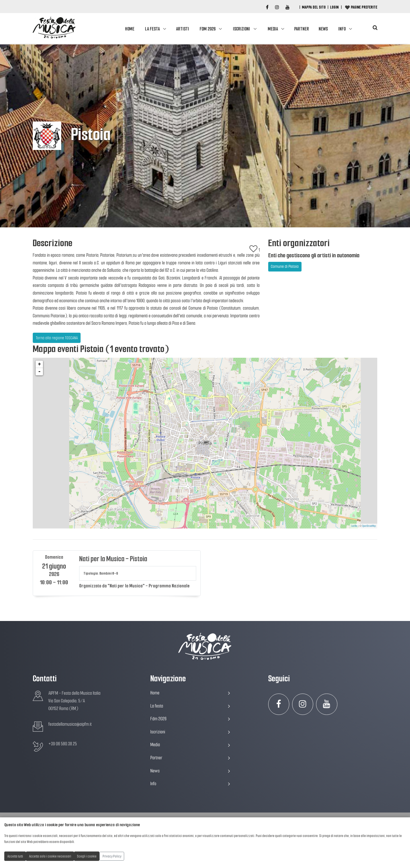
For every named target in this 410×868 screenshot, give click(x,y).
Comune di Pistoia (285, 266)
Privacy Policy (112, 856)
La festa (152, 29)
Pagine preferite (364, 7)
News (323, 29)
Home (130, 29)
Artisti (183, 29)
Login (334, 7)
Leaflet (354, 526)
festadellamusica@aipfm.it (70, 724)
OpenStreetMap (369, 526)
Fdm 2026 (208, 29)
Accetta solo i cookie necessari (50, 856)
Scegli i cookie (87, 856)
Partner (302, 29)
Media (273, 29)
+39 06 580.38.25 (63, 744)
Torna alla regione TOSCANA (57, 338)
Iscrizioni (241, 29)
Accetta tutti (15, 856)
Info (342, 29)
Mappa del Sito (314, 7)
